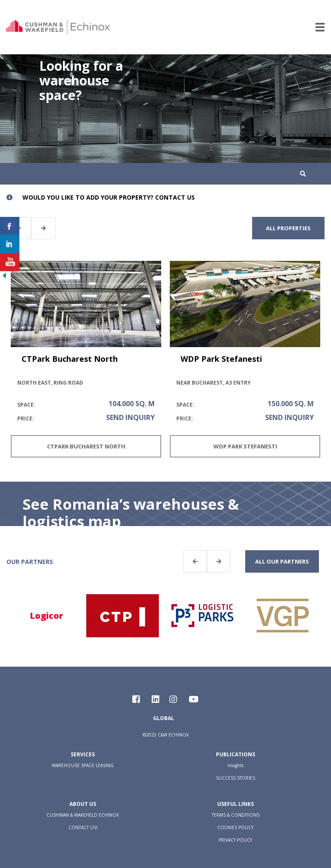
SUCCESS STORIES (236, 778)
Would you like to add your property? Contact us (109, 197)
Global (164, 718)
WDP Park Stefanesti (221, 359)
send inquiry (130, 417)
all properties (288, 228)
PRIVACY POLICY (235, 840)
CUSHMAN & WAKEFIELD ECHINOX (83, 815)
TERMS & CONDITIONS (236, 815)
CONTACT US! (83, 827)
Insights (236, 765)
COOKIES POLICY (235, 827)
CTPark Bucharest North (70, 359)
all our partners (282, 561)
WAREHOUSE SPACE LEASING (83, 765)
